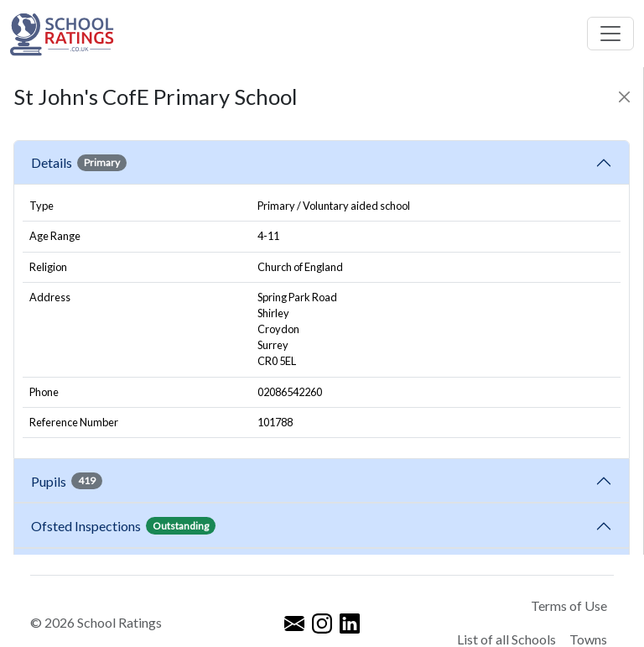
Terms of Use (569, 605)
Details (79, 163)
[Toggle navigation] (610, 34)
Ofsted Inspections (123, 525)
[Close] (624, 97)
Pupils (67, 481)
